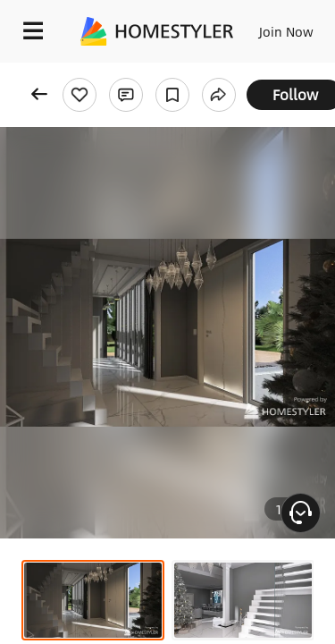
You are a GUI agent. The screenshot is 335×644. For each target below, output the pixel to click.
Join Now (286, 31)
